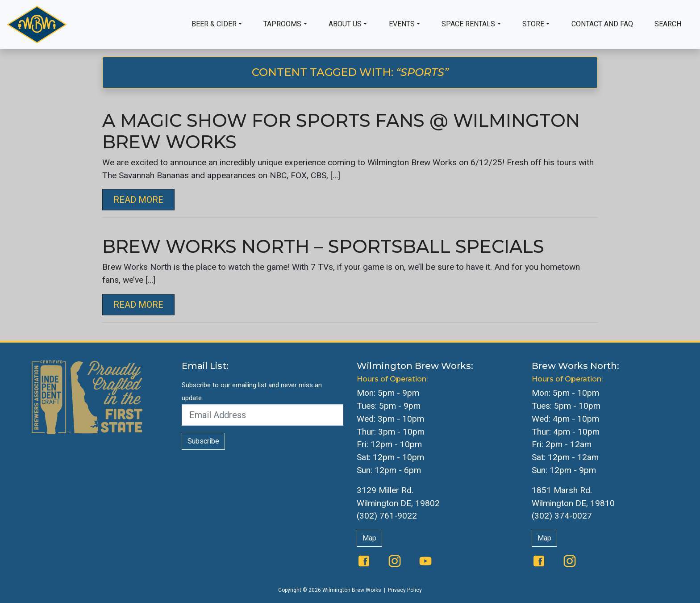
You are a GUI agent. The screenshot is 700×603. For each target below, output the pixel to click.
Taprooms (282, 24)
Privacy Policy (405, 590)
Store (533, 24)
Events (402, 24)
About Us (345, 24)
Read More (138, 200)
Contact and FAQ (602, 24)
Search (668, 24)
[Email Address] (262, 415)
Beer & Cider (214, 24)
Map (369, 538)
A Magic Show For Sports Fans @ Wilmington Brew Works (341, 131)
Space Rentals (468, 24)
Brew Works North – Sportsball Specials (323, 246)
